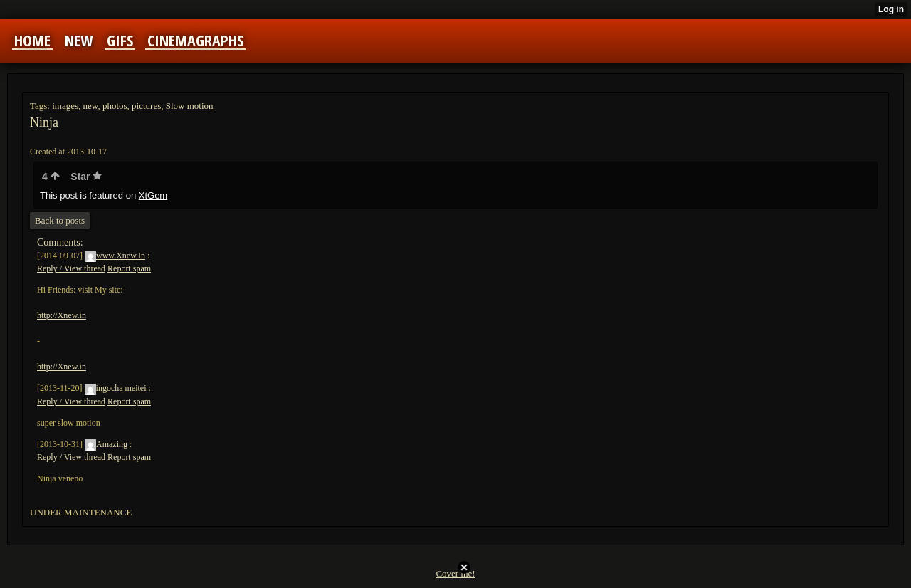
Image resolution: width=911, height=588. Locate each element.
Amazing (107, 444)
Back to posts (60, 220)
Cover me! (455, 573)
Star (86, 177)
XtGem (153, 195)
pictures (146, 106)
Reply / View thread (71, 268)
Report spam (129, 268)
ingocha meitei (116, 388)
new (91, 106)
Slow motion (190, 106)
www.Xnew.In (115, 256)
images (65, 106)
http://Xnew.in (62, 315)
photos (115, 106)
